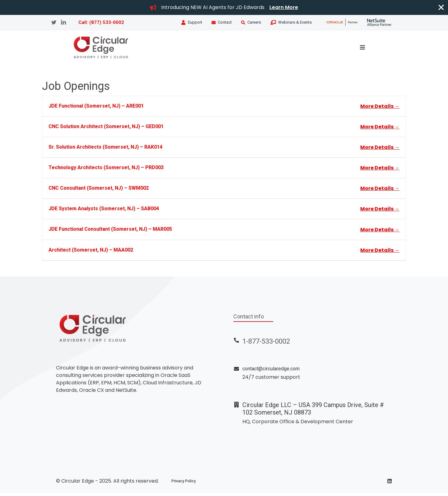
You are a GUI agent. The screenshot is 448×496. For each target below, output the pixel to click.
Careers (254, 22)
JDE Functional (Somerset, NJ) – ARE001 (96, 109)
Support (195, 22)
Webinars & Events (295, 22)
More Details (380, 109)
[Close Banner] (441, 7)
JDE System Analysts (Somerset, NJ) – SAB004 (104, 212)
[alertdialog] (224, 7)
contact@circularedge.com (271, 372)
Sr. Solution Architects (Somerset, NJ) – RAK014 (105, 150)
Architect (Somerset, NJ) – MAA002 (91, 253)
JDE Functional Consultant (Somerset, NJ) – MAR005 (110, 232)
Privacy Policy (184, 484)
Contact (225, 22)
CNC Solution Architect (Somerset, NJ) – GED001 (106, 129)
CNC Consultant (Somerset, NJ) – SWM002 (99, 191)
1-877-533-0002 (266, 344)
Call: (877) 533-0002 (101, 22)
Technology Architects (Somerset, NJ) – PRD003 (106, 170)
